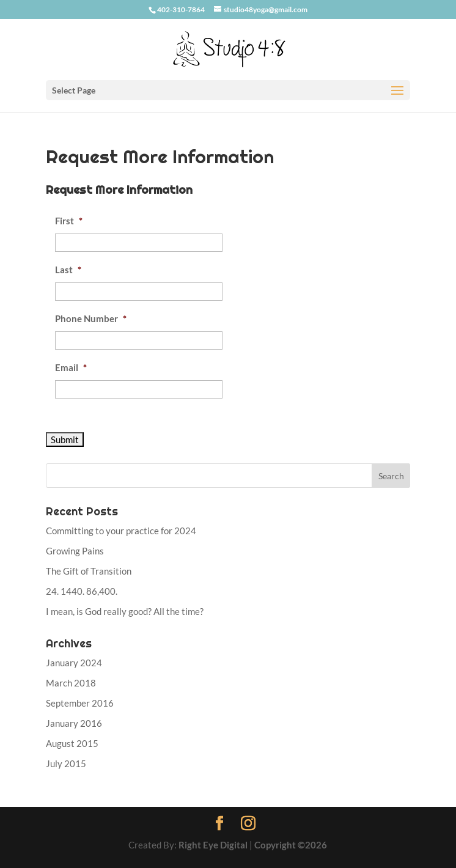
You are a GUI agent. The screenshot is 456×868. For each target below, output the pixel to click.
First (69, 221)
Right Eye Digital (213, 845)
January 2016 (74, 723)
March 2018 (71, 683)
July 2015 (66, 763)
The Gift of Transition (89, 571)
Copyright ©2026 (291, 845)
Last (68, 270)
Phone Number (91, 318)
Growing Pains (75, 551)
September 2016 (80, 703)
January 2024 (74, 663)
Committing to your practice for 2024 (121, 531)
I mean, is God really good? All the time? (125, 611)
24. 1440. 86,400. (82, 591)
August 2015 (72, 743)
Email (71, 367)
